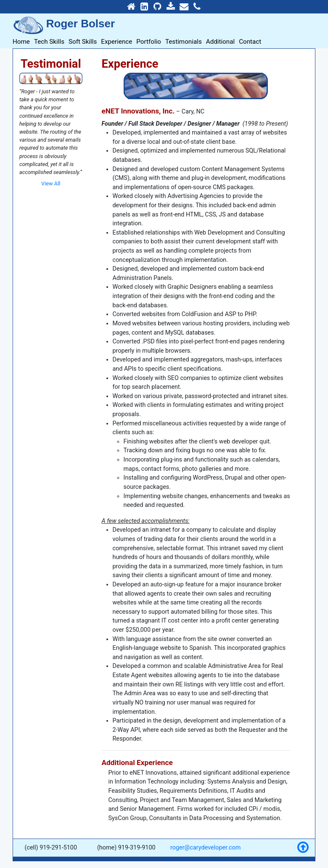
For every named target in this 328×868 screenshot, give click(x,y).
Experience (116, 42)
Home (21, 42)
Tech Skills (49, 42)
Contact (250, 42)
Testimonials (184, 42)
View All (51, 183)
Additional (220, 42)
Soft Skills (83, 42)
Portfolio (149, 42)
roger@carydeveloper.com (205, 848)
